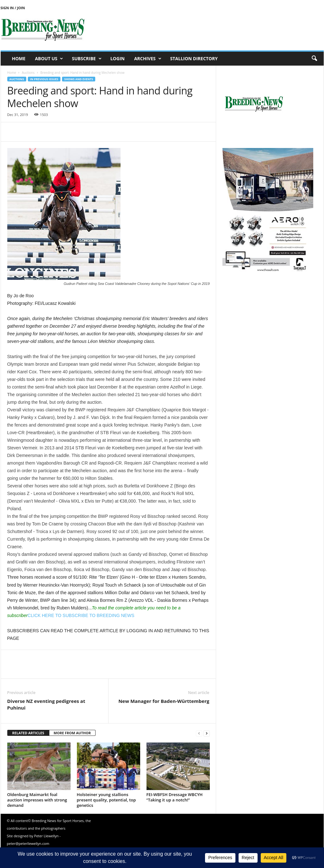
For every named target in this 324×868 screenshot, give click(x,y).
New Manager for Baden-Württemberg (164, 701)
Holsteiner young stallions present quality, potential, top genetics (106, 800)
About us (49, 59)
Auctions (28, 73)
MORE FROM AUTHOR (72, 733)
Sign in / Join (13, 8)
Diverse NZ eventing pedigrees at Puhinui (46, 704)
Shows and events (79, 79)
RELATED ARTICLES (28, 733)
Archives (148, 59)
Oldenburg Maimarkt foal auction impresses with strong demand (37, 800)
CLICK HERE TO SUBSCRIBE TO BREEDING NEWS (81, 615)
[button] (314, 59)
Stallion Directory (194, 58)
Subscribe (87, 59)
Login (118, 58)
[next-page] (207, 733)
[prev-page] (199, 733)
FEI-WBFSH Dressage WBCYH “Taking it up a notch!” (175, 797)
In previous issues (44, 79)
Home (19, 58)
